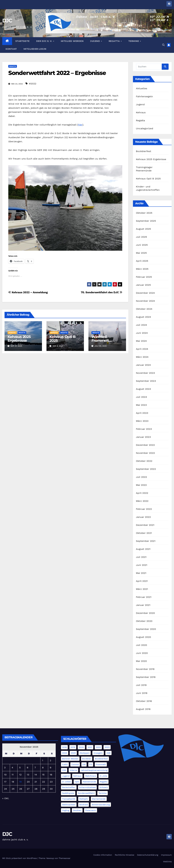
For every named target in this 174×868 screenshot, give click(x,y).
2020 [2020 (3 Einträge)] (81, 747)
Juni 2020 (142, 653)
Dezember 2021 (145, 525)
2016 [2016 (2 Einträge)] (64, 747)
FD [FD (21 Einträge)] (91, 764)
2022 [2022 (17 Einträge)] (98, 747)
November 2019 (145, 669)
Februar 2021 (144, 597)
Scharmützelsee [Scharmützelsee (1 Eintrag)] (87, 787)
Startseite (22, 41)
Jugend (95, 41)
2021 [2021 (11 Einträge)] (90, 747)
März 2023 (142, 421)
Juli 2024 (141, 325)
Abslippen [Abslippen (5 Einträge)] (85, 753)
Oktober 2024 (144, 309)
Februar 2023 (144, 429)
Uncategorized (145, 128)
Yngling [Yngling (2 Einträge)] (66, 810)
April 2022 (142, 493)
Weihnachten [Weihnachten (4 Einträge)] (69, 805)
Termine (134, 41)
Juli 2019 (141, 685)
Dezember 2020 (145, 613)
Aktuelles (142, 88)
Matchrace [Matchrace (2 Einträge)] (90, 776)
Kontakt (11, 49)
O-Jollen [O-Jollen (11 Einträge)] (66, 782)
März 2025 (142, 269)
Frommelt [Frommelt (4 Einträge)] (101, 764)
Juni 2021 (142, 565)
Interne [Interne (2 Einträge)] (73, 770)
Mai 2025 (141, 253)
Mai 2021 (141, 573)
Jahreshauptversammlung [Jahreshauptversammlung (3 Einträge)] (94, 770)
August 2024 (143, 317)
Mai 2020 (141, 661)
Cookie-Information (103, 855)
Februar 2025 (144, 277)
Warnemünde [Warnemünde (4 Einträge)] (99, 799)
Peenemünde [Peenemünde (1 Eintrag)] (89, 782)
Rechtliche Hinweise (125, 855)
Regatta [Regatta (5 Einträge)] (104, 782)
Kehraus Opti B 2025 (62, 339)
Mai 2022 (141, 485)
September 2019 (146, 677)
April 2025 (142, 261)
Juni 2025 (142, 245)
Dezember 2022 (145, 445)
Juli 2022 (141, 477)
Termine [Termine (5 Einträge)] (103, 793)
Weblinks (167, 862)
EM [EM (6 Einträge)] (84, 764)
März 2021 (142, 589)
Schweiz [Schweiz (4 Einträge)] (104, 787)
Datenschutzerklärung (148, 855)
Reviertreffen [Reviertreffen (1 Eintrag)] (69, 787)
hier (80, 125)
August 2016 (143, 709)
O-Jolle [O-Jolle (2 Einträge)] (103, 776)
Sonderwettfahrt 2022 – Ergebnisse (57, 73)
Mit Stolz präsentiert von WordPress (20, 858)
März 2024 (142, 357)
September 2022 (146, 469)
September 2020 (146, 629)
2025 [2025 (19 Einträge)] (73, 753)
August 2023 (143, 389)
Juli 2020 (142, 645)
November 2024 (145, 301)
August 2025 (143, 229)
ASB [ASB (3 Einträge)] (108, 753)
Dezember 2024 (145, 293)
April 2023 (142, 413)
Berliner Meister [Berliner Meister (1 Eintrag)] (70, 759)
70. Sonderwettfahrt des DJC (101, 292)
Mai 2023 (141, 405)
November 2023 (145, 373)
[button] (163, 45)
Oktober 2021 (144, 533)
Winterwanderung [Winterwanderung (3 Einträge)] (101, 805)
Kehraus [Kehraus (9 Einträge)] (77, 776)
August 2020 (144, 637)
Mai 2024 (141, 341)
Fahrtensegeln (144, 96)
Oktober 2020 (144, 621)
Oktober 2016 (144, 701)
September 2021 (146, 541)
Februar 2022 (144, 509)
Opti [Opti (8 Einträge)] (77, 782)
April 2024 (142, 349)
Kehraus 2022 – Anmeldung (28, 292)
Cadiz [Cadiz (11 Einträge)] (65, 764)
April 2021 (142, 581)
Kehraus (12, 333)
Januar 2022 (143, 517)
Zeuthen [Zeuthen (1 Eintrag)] (77, 810)
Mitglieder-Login (35, 49)
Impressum (166, 855)
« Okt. (6, 798)
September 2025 (146, 221)
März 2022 (142, 501)
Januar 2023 (143, 437)
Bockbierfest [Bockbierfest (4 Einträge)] (101, 759)
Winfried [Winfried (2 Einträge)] (84, 805)
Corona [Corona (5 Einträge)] (75, 764)
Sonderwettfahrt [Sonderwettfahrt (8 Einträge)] (86, 793)
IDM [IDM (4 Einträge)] (64, 770)
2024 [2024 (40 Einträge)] (65, 753)
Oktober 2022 (144, 461)
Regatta (115, 41)
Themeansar (65, 858)
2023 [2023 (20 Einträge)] (107, 747)
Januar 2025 (143, 285)
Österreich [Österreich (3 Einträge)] (90, 810)
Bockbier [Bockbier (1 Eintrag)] (87, 759)
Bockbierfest (144, 151)
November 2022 (145, 453)
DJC (7, 21)
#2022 (33, 84)
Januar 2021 (143, 605)
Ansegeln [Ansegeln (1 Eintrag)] (98, 753)
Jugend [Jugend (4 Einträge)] (66, 776)
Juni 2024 (142, 333)
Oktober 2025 (144, 213)
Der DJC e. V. (45, 41)
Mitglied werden (72, 41)
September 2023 (146, 381)
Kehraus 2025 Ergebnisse (19, 339)
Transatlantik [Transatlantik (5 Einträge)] (69, 799)
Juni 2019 (142, 693)
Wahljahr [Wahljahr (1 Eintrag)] (84, 799)
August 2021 (143, 549)
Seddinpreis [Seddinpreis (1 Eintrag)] (68, 793)
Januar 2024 (143, 365)
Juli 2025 (141, 237)
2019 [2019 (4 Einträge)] (73, 747)
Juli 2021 (141, 557)
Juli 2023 (141, 397)
